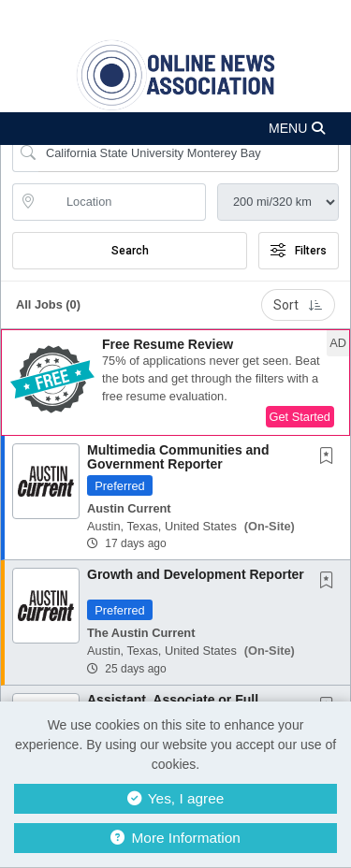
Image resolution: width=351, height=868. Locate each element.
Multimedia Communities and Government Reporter (178, 457)
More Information (175, 838)
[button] (175, 129)
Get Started (300, 417)
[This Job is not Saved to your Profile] (330, 457)
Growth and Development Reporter (196, 574)
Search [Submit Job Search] (130, 251)
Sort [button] (298, 305)
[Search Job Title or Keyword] (189, 153)
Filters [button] (299, 251)
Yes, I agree (176, 798)
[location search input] (122, 202)
